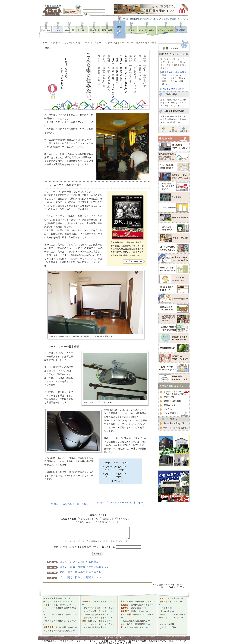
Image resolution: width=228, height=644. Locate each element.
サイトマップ (67, 641)
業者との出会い (140, 611)
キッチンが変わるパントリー (99, 611)
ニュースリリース (178, 641)
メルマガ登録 (168, 624)
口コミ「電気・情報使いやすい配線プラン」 (86, 567)
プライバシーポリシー (88, 641)
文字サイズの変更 (138, 641)
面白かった (108, 519)
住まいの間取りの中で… (58, 605)
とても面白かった (90, 519)
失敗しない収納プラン (100, 621)
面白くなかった (87, 522)
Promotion (168, 611)
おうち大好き (175, 598)
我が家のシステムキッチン (98, 618)
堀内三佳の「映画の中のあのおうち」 (82, 572)
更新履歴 (167, 608)
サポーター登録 (169, 627)
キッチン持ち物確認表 (96, 615)
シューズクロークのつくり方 (99, 624)
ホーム (46, 43)
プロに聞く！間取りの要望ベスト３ (80, 577)
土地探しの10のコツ (142, 605)
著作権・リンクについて (114, 641)
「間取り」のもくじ (62, 602)
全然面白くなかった (109, 522)
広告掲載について (158, 641)
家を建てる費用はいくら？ (141, 602)
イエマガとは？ (49, 641)
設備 (56, 43)
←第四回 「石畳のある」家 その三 (69, 504)
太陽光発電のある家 (67, 627)
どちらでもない (126, 519)
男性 (65, 547)
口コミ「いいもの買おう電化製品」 (80, 562)
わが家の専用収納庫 (95, 627)
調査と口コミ (139, 608)
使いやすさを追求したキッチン (100, 608)
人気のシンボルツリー (137, 627)
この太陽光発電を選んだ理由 (60, 631)
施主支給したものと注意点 (137, 621)
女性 (74, 547)
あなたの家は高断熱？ (139, 624)
